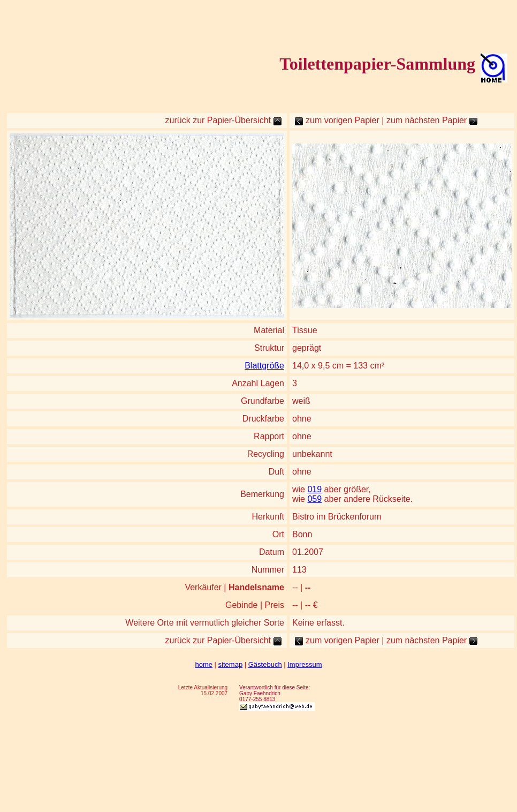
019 (314, 489)
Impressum (305, 664)
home (204, 664)
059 (314, 499)
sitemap (231, 664)
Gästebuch (265, 664)
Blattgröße (264, 366)
